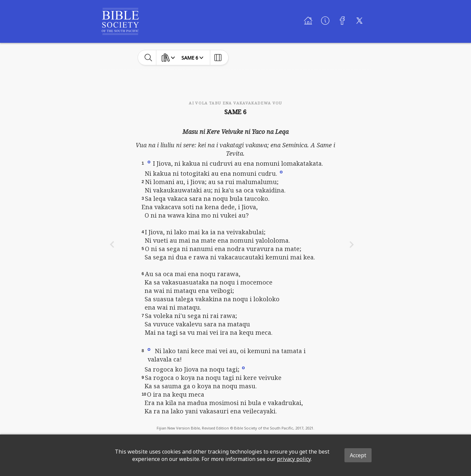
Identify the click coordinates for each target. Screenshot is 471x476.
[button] (149, 162)
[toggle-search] (148, 58)
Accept (358, 455)
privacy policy (294, 459)
